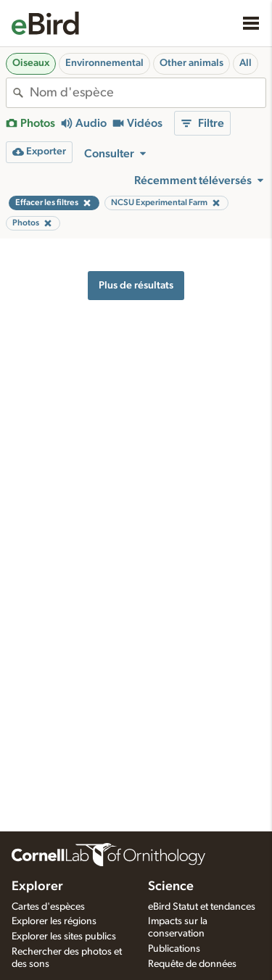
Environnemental (104, 63)
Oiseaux (31, 63)
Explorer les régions (54, 921)
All (246, 63)
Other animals (191, 63)
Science (171, 886)
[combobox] (148, 93)
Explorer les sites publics (64, 937)
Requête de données (192, 964)
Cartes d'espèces (48, 907)
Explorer (37, 886)
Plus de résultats (136, 285)
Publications (174, 949)
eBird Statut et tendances (202, 907)
